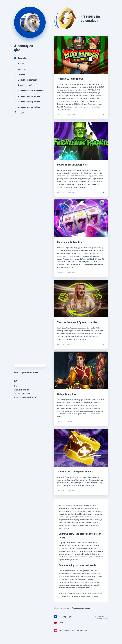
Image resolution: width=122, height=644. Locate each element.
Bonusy (21, 64)
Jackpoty (22, 69)
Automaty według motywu (29, 96)
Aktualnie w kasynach (28, 80)
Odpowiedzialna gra (21, 390)
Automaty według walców (29, 107)
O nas (16, 386)
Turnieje (22, 74)
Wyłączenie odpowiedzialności (26, 397)
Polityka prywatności (22, 394)
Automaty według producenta (31, 91)
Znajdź (19, 112)
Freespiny (22, 58)
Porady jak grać (25, 85)
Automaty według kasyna (29, 102)
